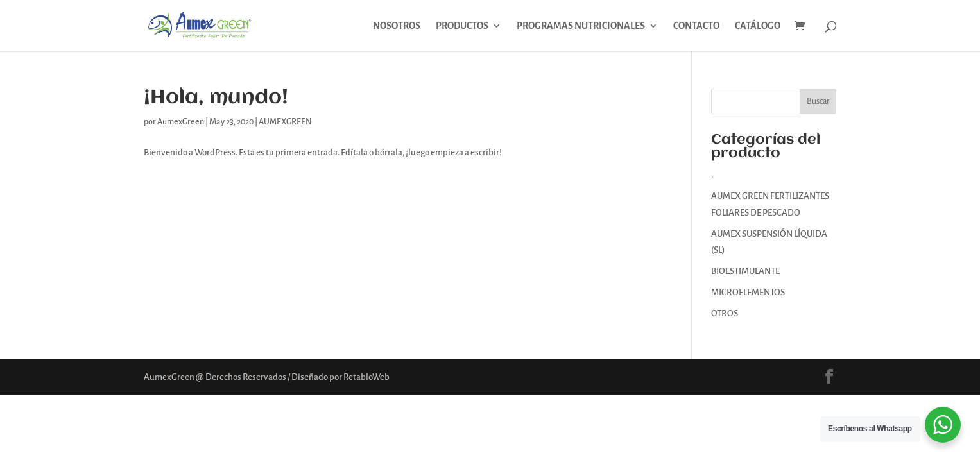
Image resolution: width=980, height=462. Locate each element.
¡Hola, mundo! (216, 98)
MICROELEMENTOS (748, 292)
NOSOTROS (397, 26)
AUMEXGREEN (285, 122)
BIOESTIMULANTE (745, 271)
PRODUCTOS (462, 26)
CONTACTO (696, 26)
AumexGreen (181, 122)
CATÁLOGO (758, 26)
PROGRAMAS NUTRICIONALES (581, 26)
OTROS (725, 313)
